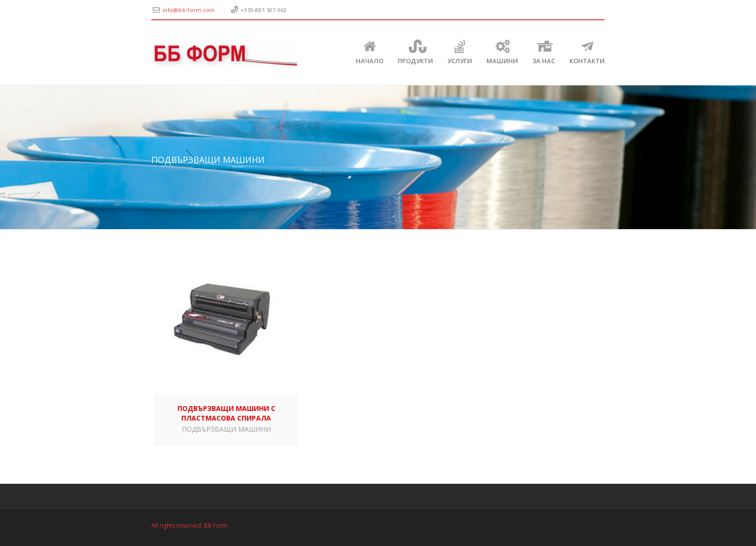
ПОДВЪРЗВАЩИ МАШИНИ (226, 429)
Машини (502, 52)
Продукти (415, 52)
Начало (370, 52)
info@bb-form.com (189, 10)
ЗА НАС (544, 52)
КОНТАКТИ (587, 52)
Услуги (460, 52)
